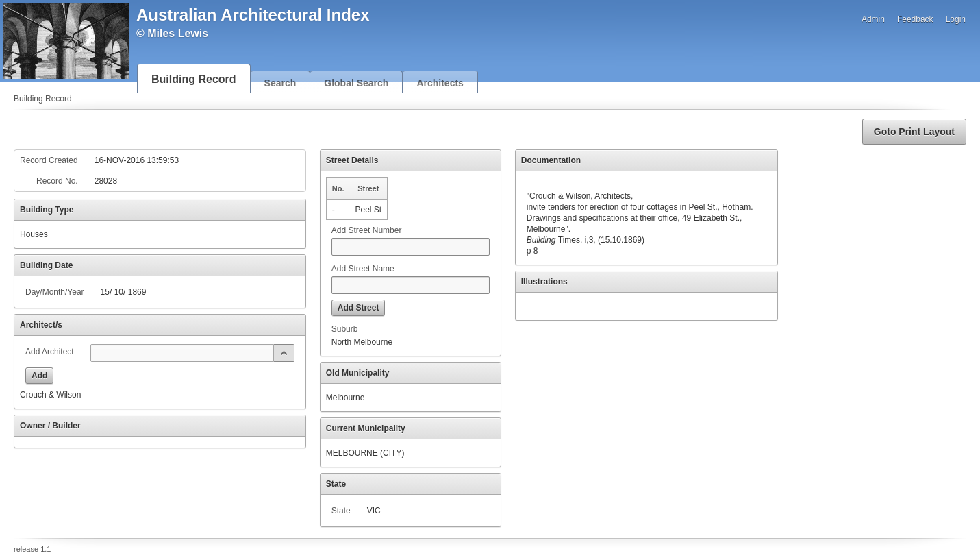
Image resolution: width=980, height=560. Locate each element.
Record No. (57, 181)
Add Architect (50, 352)
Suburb (345, 329)
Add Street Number (367, 230)
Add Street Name (363, 269)
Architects (440, 83)
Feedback (915, 19)
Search (280, 83)
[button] (914, 132)
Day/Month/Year (55, 292)
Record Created (49, 160)
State (341, 511)
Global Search (356, 83)
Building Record (194, 79)
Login (956, 19)
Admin (873, 19)
